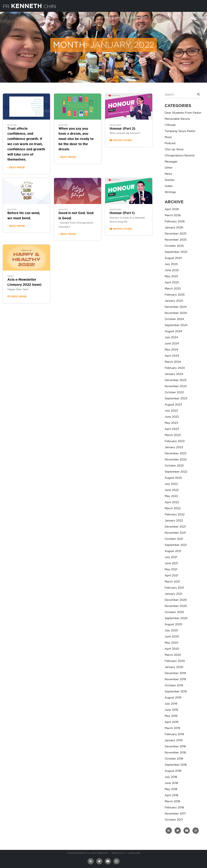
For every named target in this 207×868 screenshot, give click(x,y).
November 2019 (175, 679)
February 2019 (174, 734)
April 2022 (172, 502)
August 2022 (173, 478)
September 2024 (176, 325)
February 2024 (175, 368)
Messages (115, 125)
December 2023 (176, 380)
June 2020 (172, 637)
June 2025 (172, 270)
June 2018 (171, 783)
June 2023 (172, 417)
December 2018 (175, 747)
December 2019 (175, 673)
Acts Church (195, 18)
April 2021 (171, 576)
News (11, 276)
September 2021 (176, 545)
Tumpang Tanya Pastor (180, 131)
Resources (87, 18)
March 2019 (172, 728)
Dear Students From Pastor (183, 113)
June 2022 (172, 490)
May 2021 (171, 569)
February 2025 (175, 295)
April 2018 (171, 795)
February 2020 (175, 661)
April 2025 (172, 283)
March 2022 (173, 508)
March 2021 (172, 582)
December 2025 (176, 234)
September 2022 (176, 472)
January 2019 (174, 740)
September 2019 (176, 692)
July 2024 (171, 337)
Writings (170, 192)
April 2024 (172, 356)
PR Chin (32, 6)
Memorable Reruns (177, 119)
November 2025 (176, 240)
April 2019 (171, 722)
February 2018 (174, 808)
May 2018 (171, 789)
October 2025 (174, 246)
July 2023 (171, 411)
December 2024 (176, 307)
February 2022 (175, 515)
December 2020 (176, 600)
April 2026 (172, 209)
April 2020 (172, 649)
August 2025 (173, 258)
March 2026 (173, 215)
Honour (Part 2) (122, 129)
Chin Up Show (174, 149)
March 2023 (173, 435)
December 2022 (176, 453)
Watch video (121, 140)
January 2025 (174, 301)
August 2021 (173, 551)
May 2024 (171, 350)
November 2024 (176, 313)
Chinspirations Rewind (180, 156)
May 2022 (171, 496)
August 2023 (173, 405)
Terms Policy (118, 853)
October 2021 (174, 539)
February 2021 (174, 588)
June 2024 (172, 344)
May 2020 (171, 643)
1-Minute (170, 125)
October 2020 (174, 612)
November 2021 (175, 533)
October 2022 (174, 466)
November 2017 (175, 814)
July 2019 (171, 704)
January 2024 (174, 374)
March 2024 (173, 362)
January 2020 (174, 667)
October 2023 (174, 392)
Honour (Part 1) (122, 213)
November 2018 (175, 753)
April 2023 (172, 429)
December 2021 (175, 527)
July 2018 (171, 777)
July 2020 (171, 631)
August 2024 (173, 331)
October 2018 (174, 759)
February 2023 (175, 441)
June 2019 (171, 710)
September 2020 (176, 618)
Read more (16, 167)
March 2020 (173, 655)
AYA (176, 18)
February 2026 (175, 221)
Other (169, 168)
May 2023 (171, 423)
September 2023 (176, 399)
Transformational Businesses (125, 18)
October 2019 (174, 685)
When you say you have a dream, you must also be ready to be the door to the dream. (76, 139)
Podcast (170, 143)
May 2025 (171, 276)
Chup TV (160, 18)
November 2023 (176, 386)
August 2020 (173, 624)
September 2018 (176, 765)
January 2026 (174, 228)
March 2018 (172, 801)
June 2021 (171, 563)
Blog (51, 18)
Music (168, 137)
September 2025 (176, 252)
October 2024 (174, 319)
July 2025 (171, 264)
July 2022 (171, 484)
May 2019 (171, 716)
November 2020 (176, 606)
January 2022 (174, 521)
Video (169, 186)
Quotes (12, 125)
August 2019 (173, 698)
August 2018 (173, 771)
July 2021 (171, 557)
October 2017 (174, 820)
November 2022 (176, 460)
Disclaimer (134, 853)
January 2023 (174, 447)
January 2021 (173, 594)
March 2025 (173, 289)
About (67, 18)
